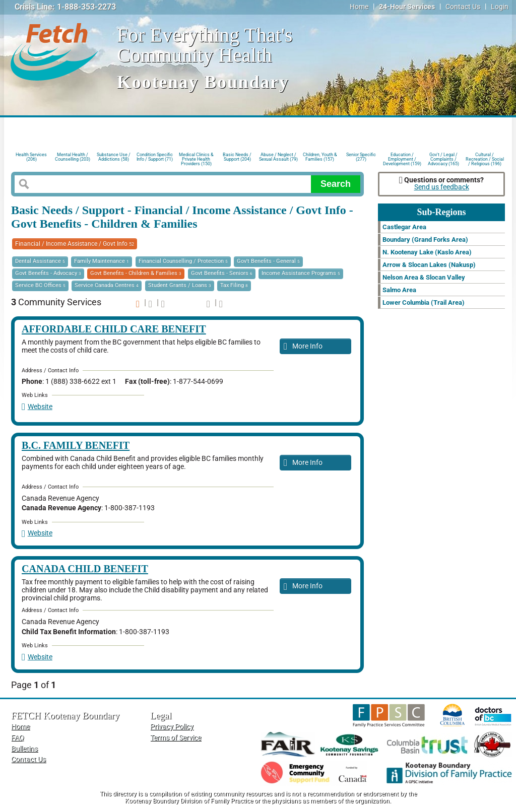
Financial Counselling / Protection (183, 261)
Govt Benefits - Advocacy (48, 273)
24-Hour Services (407, 7)
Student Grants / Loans (180, 285)
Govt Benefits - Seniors (222, 273)
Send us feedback (442, 187)
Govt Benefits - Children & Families (136, 273)
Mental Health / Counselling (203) (73, 157)
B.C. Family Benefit (76, 445)
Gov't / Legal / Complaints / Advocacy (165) (443, 158)
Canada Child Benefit (85, 569)
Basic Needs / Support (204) (237, 157)
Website (37, 407)
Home (359, 7)
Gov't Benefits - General (268, 261)
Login (500, 7)
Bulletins (24, 749)
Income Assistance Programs (301, 273)
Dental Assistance (40, 261)
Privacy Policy (172, 727)
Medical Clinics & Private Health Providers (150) (196, 158)
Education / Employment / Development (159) (402, 158)
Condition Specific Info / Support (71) (155, 157)
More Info (303, 347)
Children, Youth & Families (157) (320, 157)
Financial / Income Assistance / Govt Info (75, 244)
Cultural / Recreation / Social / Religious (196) (485, 158)
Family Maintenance (102, 261)
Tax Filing (234, 285)
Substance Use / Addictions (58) (114, 157)
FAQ (18, 738)
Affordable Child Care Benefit (114, 329)
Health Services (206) (31, 157)
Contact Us (463, 7)
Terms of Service (176, 738)
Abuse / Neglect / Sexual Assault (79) (278, 157)
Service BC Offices (40, 285)
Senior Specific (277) (361, 157)
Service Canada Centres (107, 285)
